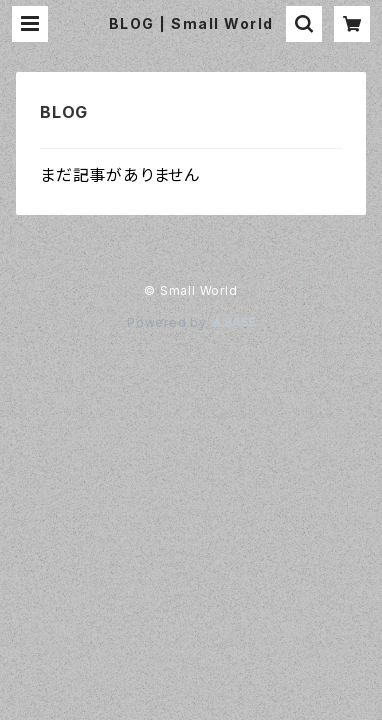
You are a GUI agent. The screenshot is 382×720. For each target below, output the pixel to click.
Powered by (191, 322)
